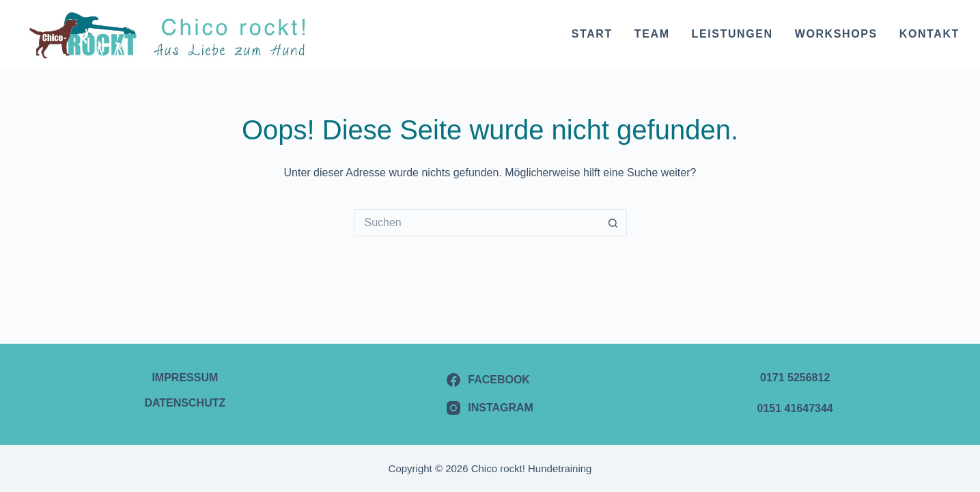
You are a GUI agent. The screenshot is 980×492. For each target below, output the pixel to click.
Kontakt (929, 34)
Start (592, 34)
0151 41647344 (795, 408)
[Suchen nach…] (477, 223)
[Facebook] (490, 380)
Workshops (836, 34)
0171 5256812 (795, 378)
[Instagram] (490, 408)
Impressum (185, 378)
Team (652, 34)
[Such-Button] (613, 223)
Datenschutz (185, 403)
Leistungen (732, 34)
